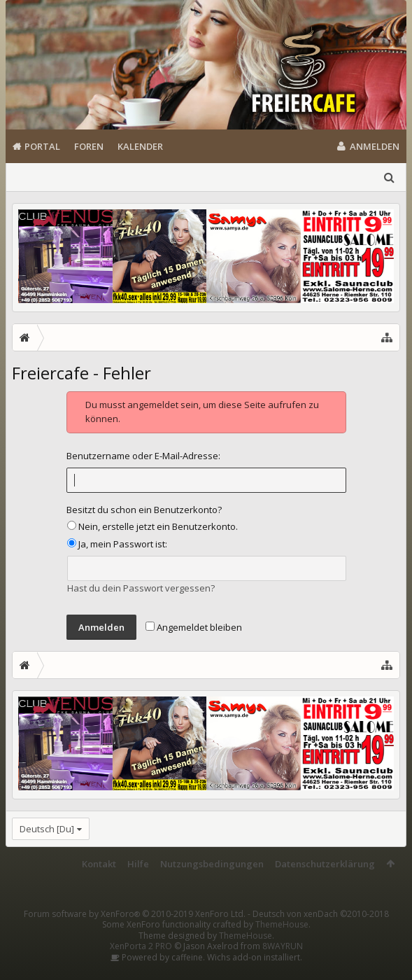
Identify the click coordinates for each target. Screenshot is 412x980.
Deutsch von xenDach (321, 903)
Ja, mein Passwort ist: (117, 544)
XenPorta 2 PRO (141, 936)
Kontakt (99, 864)
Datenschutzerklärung (325, 864)
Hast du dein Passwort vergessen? (141, 588)
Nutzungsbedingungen (212, 864)
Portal (42, 146)
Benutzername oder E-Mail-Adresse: (143, 456)
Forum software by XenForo (135, 903)
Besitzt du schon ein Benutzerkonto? (144, 510)
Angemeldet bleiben (194, 627)
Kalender (140, 146)
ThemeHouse (282, 914)
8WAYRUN (283, 936)
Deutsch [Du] (47, 829)
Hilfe (138, 864)
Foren (89, 146)
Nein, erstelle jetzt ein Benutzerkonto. (152, 526)
